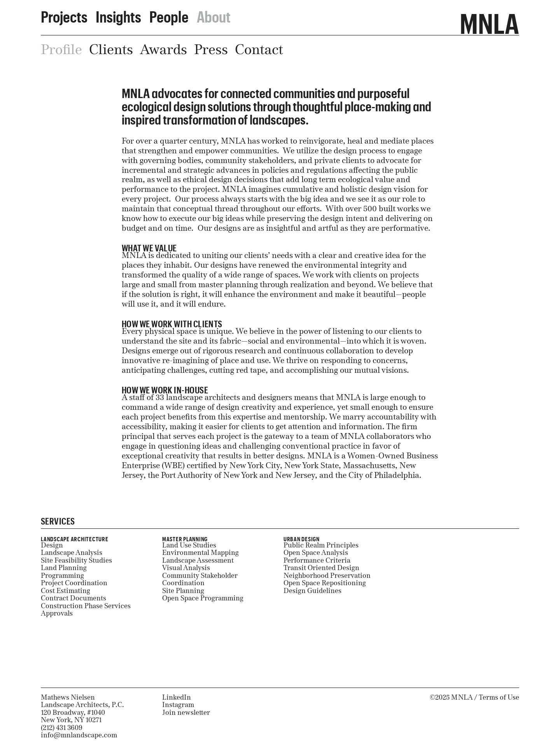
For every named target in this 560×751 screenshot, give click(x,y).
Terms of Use (499, 697)
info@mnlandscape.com (79, 735)
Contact (259, 49)
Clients (111, 49)
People (169, 14)
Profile (61, 49)
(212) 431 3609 (62, 728)
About (214, 14)
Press (211, 49)
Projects (64, 14)
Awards (164, 49)
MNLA (489, 19)
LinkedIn (177, 697)
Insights (118, 14)
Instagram (178, 705)
